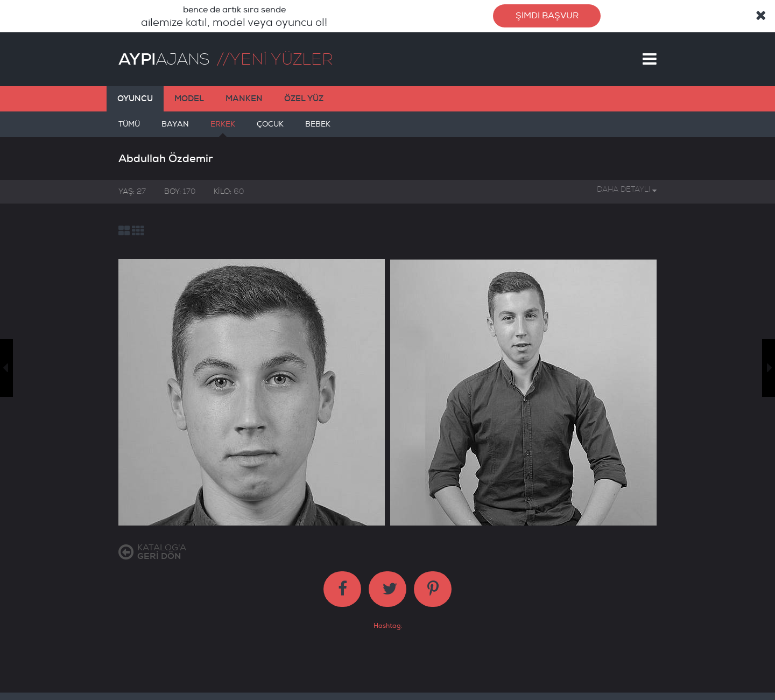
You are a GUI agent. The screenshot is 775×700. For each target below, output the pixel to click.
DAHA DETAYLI (627, 189)
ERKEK (223, 128)
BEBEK (318, 128)
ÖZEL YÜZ (304, 99)
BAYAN (175, 128)
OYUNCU (135, 99)
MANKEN (244, 99)
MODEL (189, 99)
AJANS (164, 59)
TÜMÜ (129, 128)
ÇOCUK (270, 128)
